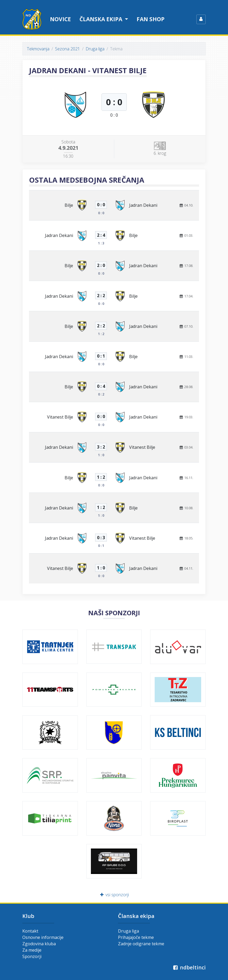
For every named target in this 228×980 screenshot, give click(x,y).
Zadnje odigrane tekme (141, 944)
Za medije (32, 950)
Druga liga (95, 49)
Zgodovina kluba (39, 944)
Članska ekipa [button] (102, 19)
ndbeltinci (189, 967)
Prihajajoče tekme (136, 937)
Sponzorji (32, 956)
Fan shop (151, 19)
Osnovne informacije (43, 937)
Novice (60, 19)
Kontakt (30, 931)
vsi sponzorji (114, 895)
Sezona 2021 (67, 49)
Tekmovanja (38, 49)
